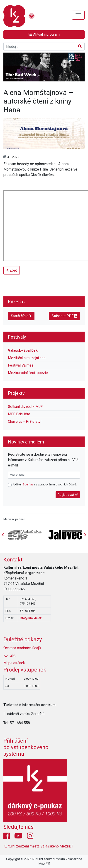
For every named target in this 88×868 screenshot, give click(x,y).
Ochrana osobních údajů (22, 648)
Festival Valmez (21, 365)
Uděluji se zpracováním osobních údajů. (45, 484)
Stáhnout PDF (64, 316)
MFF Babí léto (19, 414)
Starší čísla (21, 316)
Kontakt (13, 560)
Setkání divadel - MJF (25, 407)
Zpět (12, 270)
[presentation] (85, 535)
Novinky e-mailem (26, 442)
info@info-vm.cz (31, 618)
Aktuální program (44, 34)
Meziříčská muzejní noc (27, 358)
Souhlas (28, 484)
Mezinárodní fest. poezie (28, 373)
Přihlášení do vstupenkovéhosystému (26, 747)
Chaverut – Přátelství (25, 421)
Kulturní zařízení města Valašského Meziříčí (38, 846)
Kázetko (16, 302)
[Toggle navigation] (78, 15)
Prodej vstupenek (25, 670)
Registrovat (68, 495)
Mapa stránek (14, 663)
